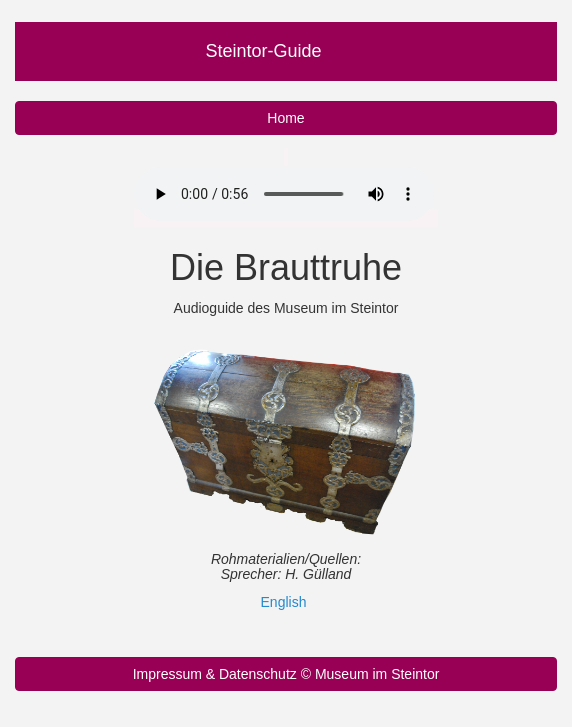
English (284, 602)
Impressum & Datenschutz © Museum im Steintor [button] (286, 674)
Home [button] (285, 118)
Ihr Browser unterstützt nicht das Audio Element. (284, 194)
